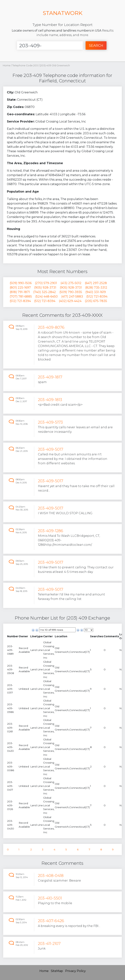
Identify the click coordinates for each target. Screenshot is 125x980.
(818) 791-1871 (20, 292)
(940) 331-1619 (96, 292)
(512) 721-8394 (97, 297)
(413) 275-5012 (71, 283)
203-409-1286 (51, 531)
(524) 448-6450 (47, 297)
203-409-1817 (50, 377)
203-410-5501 (50, 898)
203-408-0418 (51, 876)
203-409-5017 (51, 449)
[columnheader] (13, 636)
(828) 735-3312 (96, 288)
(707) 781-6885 (21, 297)
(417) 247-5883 (72, 297)
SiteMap (57, 971)
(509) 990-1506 (21, 283)
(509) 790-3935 (71, 292)
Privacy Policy (75, 971)
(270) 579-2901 (46, 283)
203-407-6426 (51, 921)
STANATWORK (63, 13)
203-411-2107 (49, 943)
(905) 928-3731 (45, 288)
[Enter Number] (50, 45)
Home (7, 65)
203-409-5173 (50, 422)
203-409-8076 (51, 327)
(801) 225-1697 (20, 288)
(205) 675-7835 (96, 301)
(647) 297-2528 (96, 283)
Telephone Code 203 (25, 65)
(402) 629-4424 (70, 301)
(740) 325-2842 (45, 292)
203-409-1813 (50, 400)
